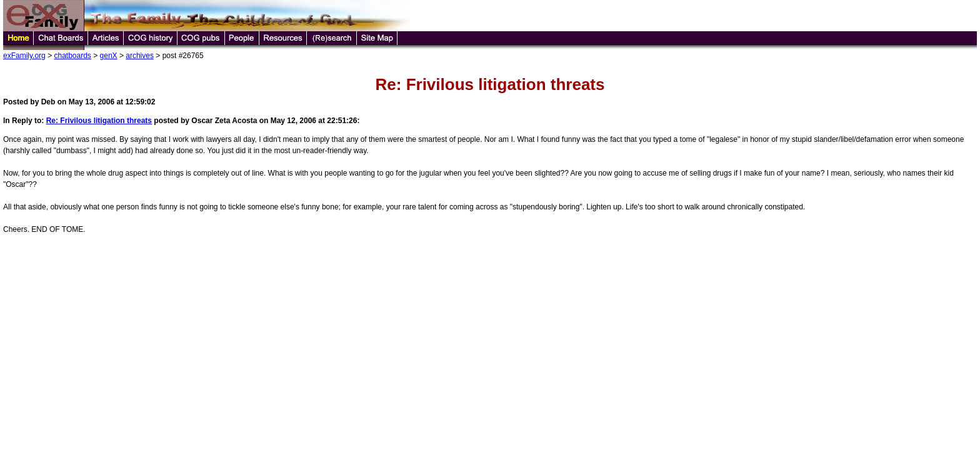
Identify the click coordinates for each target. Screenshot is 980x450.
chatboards (72, 56)
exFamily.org (24, 56)
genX (109, 56)
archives (140, 56)
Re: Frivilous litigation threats (99, 121)
